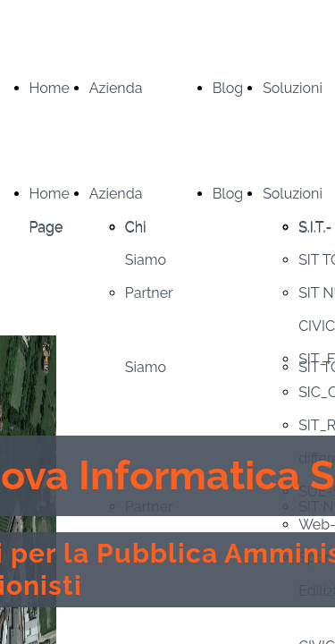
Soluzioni (293, 88)
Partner (149, 293)
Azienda (116, 88)
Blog (228, 88)
